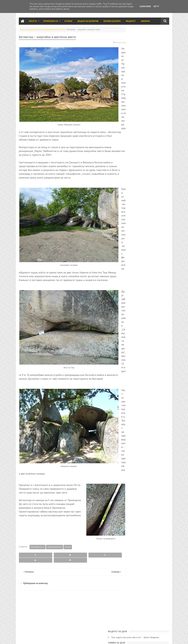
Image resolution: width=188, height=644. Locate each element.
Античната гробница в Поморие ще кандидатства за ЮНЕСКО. (140, 61)
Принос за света (152, 200)
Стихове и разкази (133, 200)
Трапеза (149, 206)
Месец (158, 90)
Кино (138, 211)
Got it (156, 6)
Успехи (68, 21)
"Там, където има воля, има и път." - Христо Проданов (146, 36)
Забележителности (50, 30)
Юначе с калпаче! (134, 47)
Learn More (145, 6)
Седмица (135, 90)
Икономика (130, 217)
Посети (33, 21)
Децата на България (88, 21)
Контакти (22, 640)
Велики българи (132, 189)
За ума (141, 217)
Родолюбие (152, 194)
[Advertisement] (68, 613)
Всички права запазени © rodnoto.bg (65, 640)
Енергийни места (34, 30)
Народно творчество (135, 194)
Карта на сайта (37, 640)
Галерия (146, 211)
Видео (139, 206)
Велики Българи (112, 21)
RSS (29, 640)
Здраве (156, 211)
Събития (149, 183)
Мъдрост (131, 21)
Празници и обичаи (134, 183)
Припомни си (50, 21)
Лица (157, 206)
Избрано (145, 21)
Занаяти (153, 222)
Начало (23, 30)
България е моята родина (140, 75)
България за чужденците (136, 222)
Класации (129, 206)
